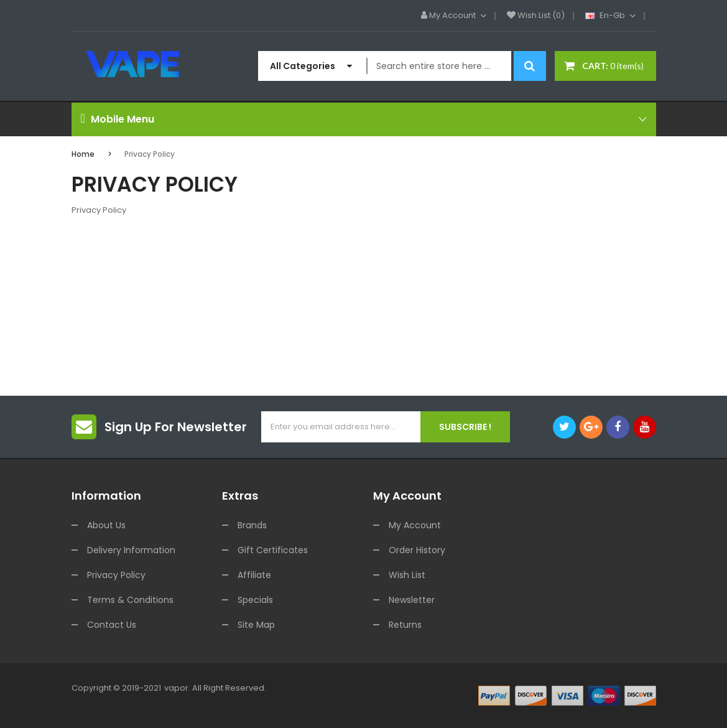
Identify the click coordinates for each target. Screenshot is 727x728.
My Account (415, 525)
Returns (405, 625)
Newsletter (412, 600)
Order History (417, 550)
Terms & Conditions (130, 600)
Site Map (256, 625)
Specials (255, 600)
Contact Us (112, 625)
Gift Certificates (273, 550)
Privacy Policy (150, 154)
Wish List (407, 575)
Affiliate (254, 575)
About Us (106, 525)
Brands (252, 525)
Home (83, 154)
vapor (176, 688)
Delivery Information (131, 550)
